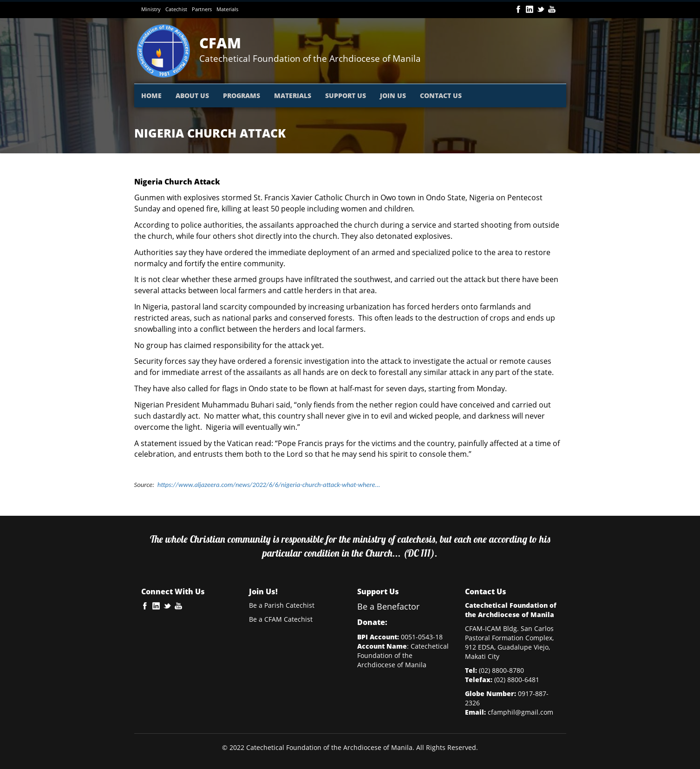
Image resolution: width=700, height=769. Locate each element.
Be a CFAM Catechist (281, 619)
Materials (227, 9)
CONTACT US (441, 95)
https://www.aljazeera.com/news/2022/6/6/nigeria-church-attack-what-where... (269, 485)
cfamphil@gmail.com (520, 712)
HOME (151, 95)
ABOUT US (192, 95)
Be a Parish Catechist (282, 605)
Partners (202, 9)
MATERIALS (293, 95)
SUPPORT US (346, 95)
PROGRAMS (242, 95)
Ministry (151, 9)
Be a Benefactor (388, 606)
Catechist (176, 9)
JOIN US (393, 95)
